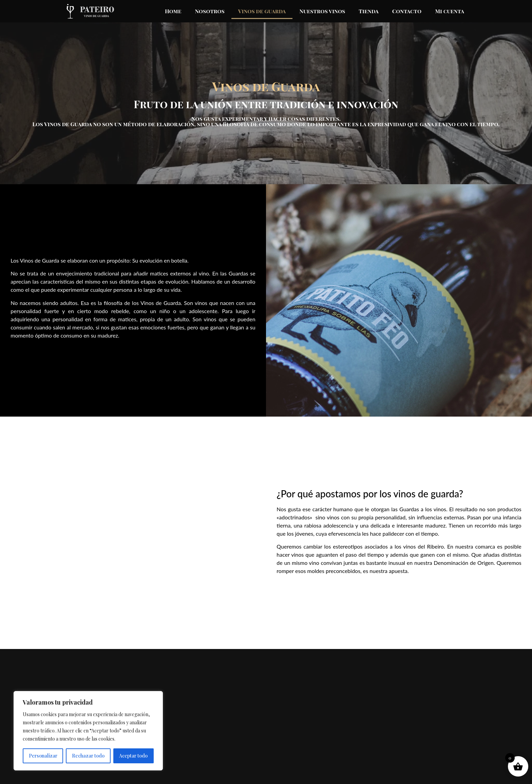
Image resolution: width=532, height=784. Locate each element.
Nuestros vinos (322, 11)
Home (173, 11)
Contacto (407, 11)
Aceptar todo (133, 756)
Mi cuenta (450, 11)
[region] (88, 731)
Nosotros (210, 11)
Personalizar (43, 756)
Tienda (368, 11)
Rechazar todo (88, 756)
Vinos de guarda (262, 11)
